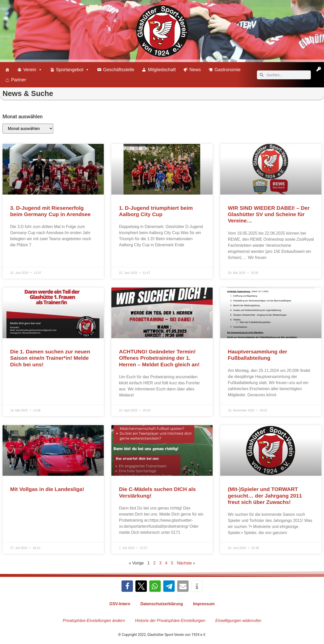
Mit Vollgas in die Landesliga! (47, 489)
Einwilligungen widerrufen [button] (238, 621)
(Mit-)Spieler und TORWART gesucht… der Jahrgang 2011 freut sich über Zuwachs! (265, 495)
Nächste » (186, 563)
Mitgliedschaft (162, 70)
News (195, 70)
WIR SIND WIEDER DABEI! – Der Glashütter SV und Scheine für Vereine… (269, 214)
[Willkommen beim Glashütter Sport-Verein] (7, 70)
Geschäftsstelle (119, 70)
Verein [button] (33, 70)
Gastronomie (227, 70)
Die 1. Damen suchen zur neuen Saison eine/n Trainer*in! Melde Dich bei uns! (50, 358)
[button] (127, 586)
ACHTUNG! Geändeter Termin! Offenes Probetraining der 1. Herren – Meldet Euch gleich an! (159, 358)
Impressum (204, 604)
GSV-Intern (120, 604)
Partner (19, 80)
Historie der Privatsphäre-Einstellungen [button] (170, 621)
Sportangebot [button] (73, 70)
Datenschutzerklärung (162, 604)
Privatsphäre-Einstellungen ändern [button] (94, 621)
